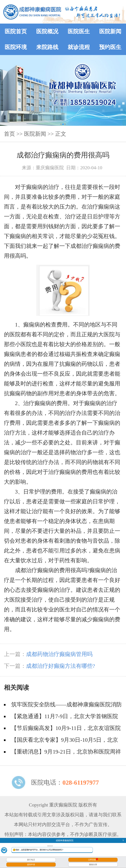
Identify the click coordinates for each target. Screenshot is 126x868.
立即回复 (93, 859)
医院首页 (16, 31)
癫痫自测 (93, 864)
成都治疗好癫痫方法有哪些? (61, 666)
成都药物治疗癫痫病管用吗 (59, 654)
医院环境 (16, 47)
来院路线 (47, 47)
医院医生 (79, 31)
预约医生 (110, 47)
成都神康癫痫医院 (65, 840)
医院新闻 (110, 31)
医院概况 (47, 31)
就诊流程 (79, 47)
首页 (9, 134)
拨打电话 (31, 860)
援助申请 (31, 864)
